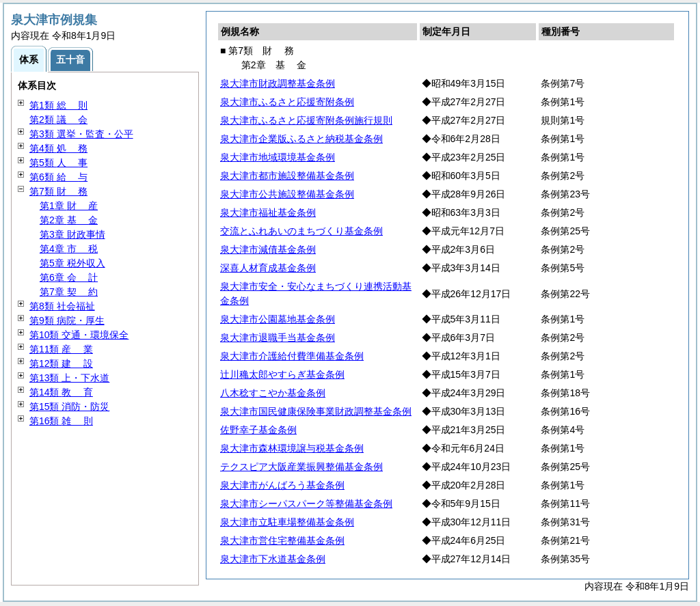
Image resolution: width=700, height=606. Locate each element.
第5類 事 (58, 163)
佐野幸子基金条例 (258, 430)
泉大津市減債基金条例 (268, 249)
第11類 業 (61, 349)
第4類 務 (58, 148)
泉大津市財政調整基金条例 (278, 83)
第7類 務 (58, 191)
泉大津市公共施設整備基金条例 (287, 194)
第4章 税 (69, 249)
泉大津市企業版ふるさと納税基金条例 (301, 139)
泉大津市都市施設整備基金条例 (287, 176)
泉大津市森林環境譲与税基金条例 (292, 448)
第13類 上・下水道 (69, 378)
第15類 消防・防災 (69, 407)
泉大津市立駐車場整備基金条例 (287, 522)
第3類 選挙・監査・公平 (81, 134)
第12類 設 (61, 363)
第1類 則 (58, 105)
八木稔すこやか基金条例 (273, 393)
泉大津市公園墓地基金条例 (278, 319)
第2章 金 (69, 220)
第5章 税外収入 (72, 263)
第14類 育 (61, 392)
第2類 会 (58, 120)
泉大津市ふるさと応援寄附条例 (287, 102)
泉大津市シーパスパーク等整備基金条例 (306, 504)
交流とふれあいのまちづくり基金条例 (301, 231)
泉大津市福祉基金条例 (268, 212)
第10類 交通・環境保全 (79, 335)
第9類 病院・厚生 (67, 320)
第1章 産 (69, 206)
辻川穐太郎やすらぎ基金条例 (282, 374)
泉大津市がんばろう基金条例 (282, 485)
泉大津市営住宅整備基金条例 (282, 540)
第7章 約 (69, 292)
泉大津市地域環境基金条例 (278, 157)
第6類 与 (58, 177)
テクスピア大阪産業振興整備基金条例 (301, 467)
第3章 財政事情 (72, 234)
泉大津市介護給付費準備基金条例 (292, 356)
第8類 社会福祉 (62, 306)
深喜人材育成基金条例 (268, 268)
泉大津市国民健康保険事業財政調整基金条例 (316, 411)
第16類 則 (61, 421)
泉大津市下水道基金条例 (273, 559)
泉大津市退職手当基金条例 (278, 338)
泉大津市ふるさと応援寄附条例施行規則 (306, 120)
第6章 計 (69, 277)
